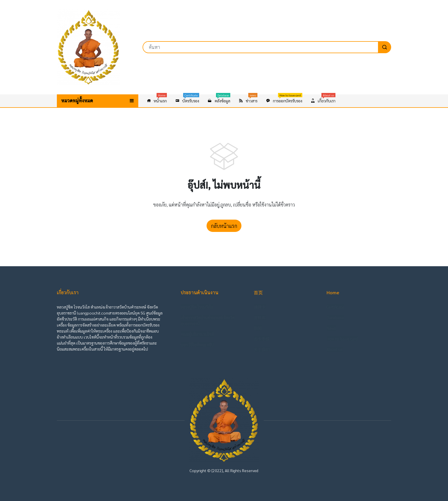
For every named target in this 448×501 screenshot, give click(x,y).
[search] (385, 47)
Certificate (335, 307)
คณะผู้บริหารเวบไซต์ (197, 334)
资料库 (260, 317)
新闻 (258, 328)
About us (335, 349)
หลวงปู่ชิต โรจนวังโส (197, 307)
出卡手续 (262, 339)
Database (335, 317)
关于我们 (262, 349)
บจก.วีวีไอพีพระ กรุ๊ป (197, 345)
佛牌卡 (260, 307)
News (331, 328)
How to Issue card (342, 339)
